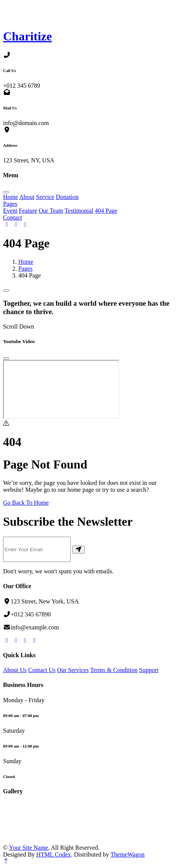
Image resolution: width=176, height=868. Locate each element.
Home (10, 197)
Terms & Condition (114, 670)
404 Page (106, 211)
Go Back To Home (26, 503)
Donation (67, 197)
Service (45, 197)
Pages (10, 204)
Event (10, 211)
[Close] (6, 358)
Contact (13, 217)
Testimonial (79, 211)
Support (149, 670)
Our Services (73, 670)
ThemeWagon (127, 854)
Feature (28, 211)
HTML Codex (54, 854)
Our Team (51, 211)
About (27, 197)
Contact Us (42, 670)
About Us (15, 670)
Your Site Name (29, 848)
